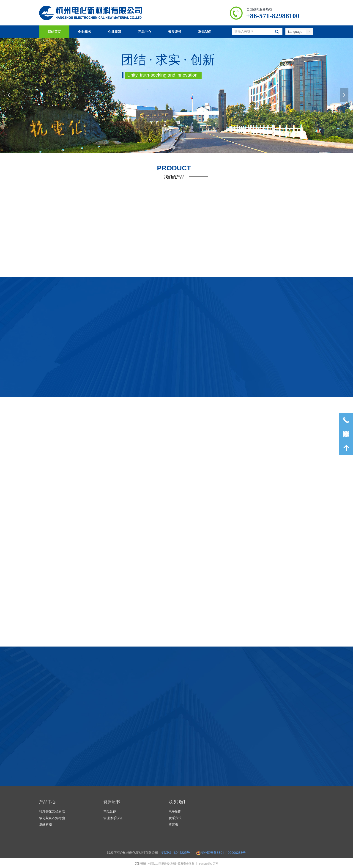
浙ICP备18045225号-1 (177, 853)
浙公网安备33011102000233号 (223, 853)
